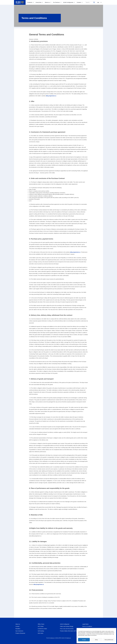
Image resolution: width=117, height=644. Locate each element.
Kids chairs (41, 633)
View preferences (109, 640)
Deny (96, 640)
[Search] (94, 2)
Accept (84, 640)
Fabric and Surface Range (67, 626)
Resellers (18, 629)
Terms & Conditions (87, 626)
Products (31, 2)
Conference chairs (42, 629)
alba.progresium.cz (51, 96)
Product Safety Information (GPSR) (69, 631)
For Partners (57, 2)
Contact (80, 2)
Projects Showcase (20, 633)
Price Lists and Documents (67, 629)
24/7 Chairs (41, 626)
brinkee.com (53, 638)
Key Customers (19, 631)
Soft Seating (41, 631)
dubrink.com (69, 638)
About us (48, 2)
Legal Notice (85, 624)
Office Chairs (41, 624)
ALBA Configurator (69, 2)
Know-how (39, 2)
